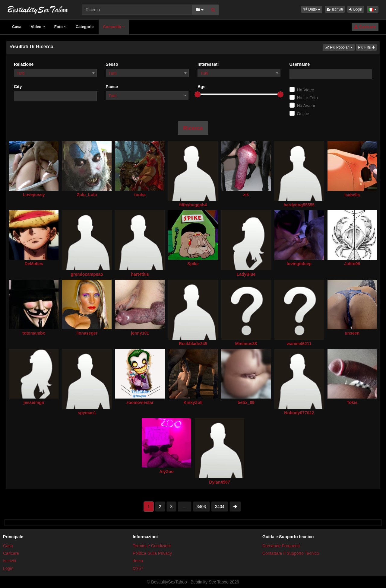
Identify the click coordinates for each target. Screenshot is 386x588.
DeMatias (34, 264)
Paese (112, 87)
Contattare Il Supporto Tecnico (291, 553)
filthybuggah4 (193, 205)
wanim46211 (299, 344)
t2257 (138, 568)
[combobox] (55, 73)
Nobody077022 (299, 413)
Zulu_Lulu (87, 195)
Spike (193, 264)
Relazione (24, 64)
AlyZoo (166, 472)
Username (300, 64)
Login (356, 9)
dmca (138, 561)
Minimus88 (246, 344)
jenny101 (140, 333)
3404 (220, 507)
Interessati (208, 64)
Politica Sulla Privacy (152, 553)
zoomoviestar (140, 402)
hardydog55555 (299, 205)
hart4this (140, 274)
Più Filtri (366, 47)
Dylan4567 (219, 482)
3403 (201, 507)
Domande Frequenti (281, 546)
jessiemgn (34, 402)
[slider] (198, 94)
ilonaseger (87, 333)
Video (38, 27)
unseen (352, 333)
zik (246, 195)
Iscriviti (335, 9)
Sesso (112, 64)
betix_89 (246, 402)
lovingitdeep (299, 264)
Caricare (365, 27)
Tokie (352, 402)
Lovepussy (34, 195)
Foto (60, 27)
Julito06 (352, 264)
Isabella (352, 195)
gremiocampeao (87, 274)
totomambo (34, 333)
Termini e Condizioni (152, 546)
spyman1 (87, 413)
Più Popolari (340, 47)
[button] (312, 9)
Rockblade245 (193, 344)
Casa (17, 27)
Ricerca (193, 128)
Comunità (114, 27)
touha (140, 195)
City (18, 87)
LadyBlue (246, 274)
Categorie (85, 27)
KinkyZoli (193, 402)
